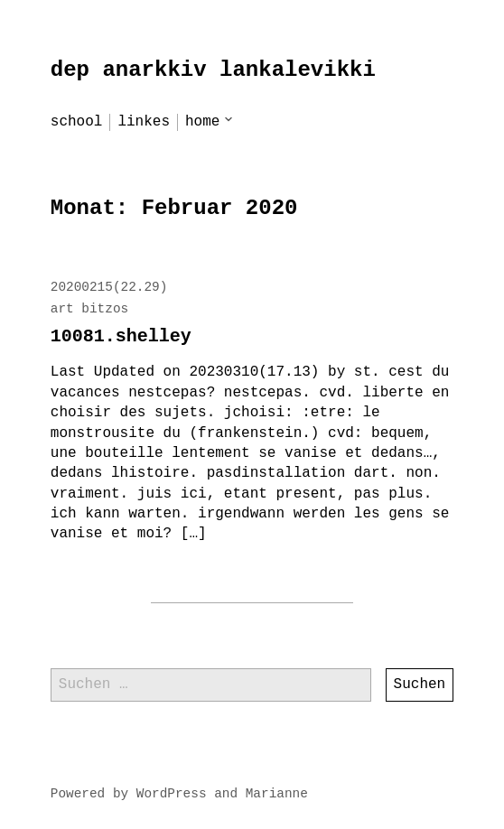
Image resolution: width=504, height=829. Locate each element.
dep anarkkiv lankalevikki (213, 70)
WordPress (172, 794)
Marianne (277, 794)
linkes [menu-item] (144, 122)
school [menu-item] (77, 122)
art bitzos (89, 309)
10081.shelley (121, 336)
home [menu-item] (202, 122)
